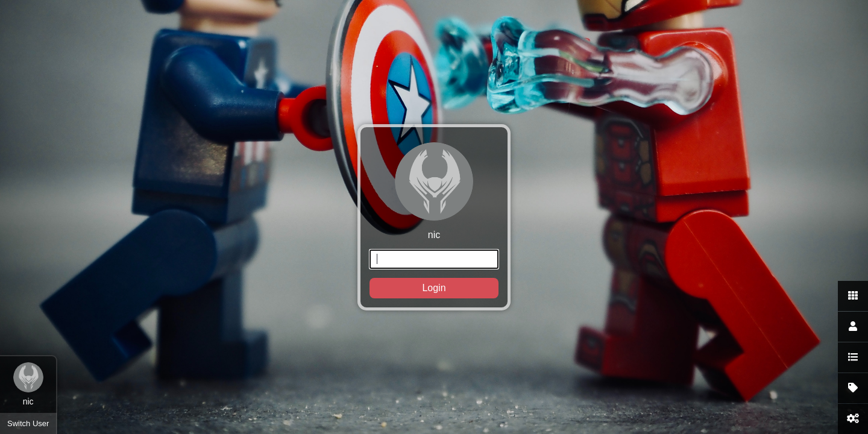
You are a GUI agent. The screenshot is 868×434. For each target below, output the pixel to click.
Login (434, 288)
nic (434, 220)
